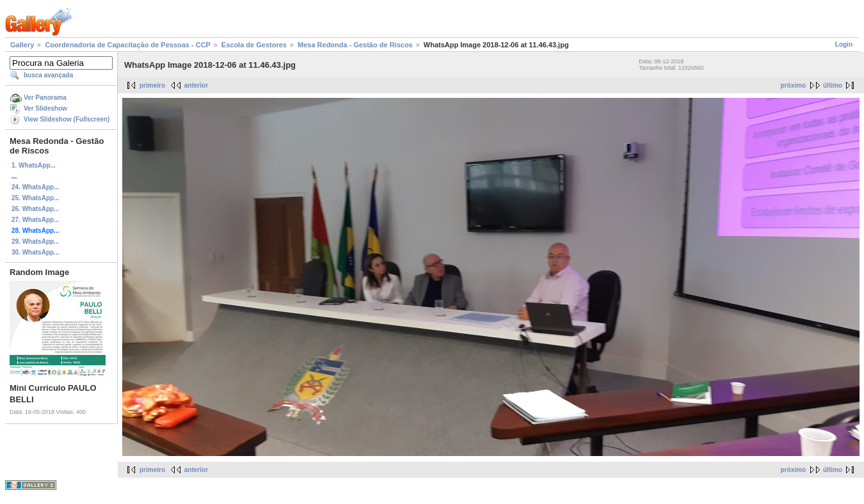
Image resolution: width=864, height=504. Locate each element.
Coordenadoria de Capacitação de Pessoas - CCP (127, 45)
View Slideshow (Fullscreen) (67, 119)
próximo (793, 85)
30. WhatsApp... (35, 252)
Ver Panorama (45, 98)
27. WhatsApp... (35, 220)
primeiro (152, 85)
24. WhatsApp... (35, 187)
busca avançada (48, 75)
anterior (196, 85)
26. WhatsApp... (35, 209)
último (833, 85)
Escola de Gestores (254, 45)
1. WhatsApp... (34, 165)
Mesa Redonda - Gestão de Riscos (355, 45)
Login (844, 44)
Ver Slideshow (45, 108)
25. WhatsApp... (35, 198)
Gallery (22, 45)
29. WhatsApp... (35, 241)
